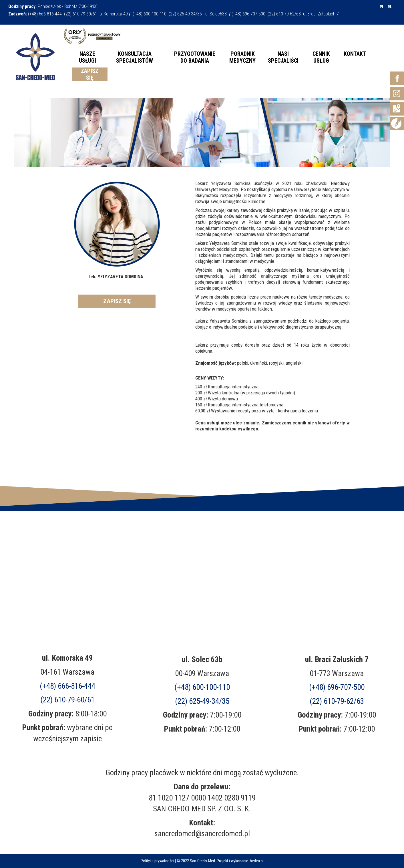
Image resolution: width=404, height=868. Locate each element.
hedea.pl (257, 861)
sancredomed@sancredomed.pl (202, 834)
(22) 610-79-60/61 (67, 700)
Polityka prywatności (157, 861)
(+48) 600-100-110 (202, 687)
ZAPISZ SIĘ (117, 301)
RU (390, 7)
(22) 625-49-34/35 (202, 701)
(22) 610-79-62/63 (337, 701)
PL (382, 7)
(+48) (337, 687)
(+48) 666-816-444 (67, 686)
